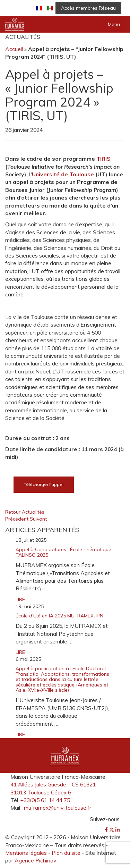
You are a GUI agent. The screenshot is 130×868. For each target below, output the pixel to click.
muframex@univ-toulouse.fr (58, 808)
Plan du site (66, 853)
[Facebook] (107, 830)
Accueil (14, 49)
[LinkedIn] (118, 830)
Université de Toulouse (63, 174)
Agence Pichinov (35, 860)
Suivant (38, 519)
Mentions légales (26, 853)
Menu (114, 24)
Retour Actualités (25, 512)
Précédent (18, 519)
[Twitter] (112, 830)
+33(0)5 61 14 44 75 (45, 800)
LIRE (20, 599)
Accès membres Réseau (88, 8)
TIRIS (103, 159)
